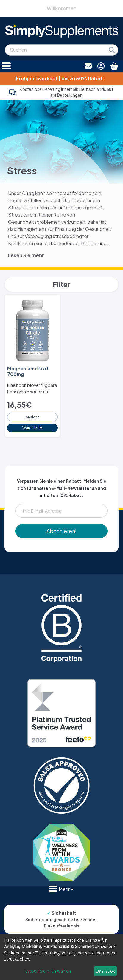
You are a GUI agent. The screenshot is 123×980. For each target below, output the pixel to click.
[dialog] (61, 957)
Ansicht (32, 417)
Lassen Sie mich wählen (48, 971)
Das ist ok (105, 971)
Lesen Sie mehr (26, 255)
